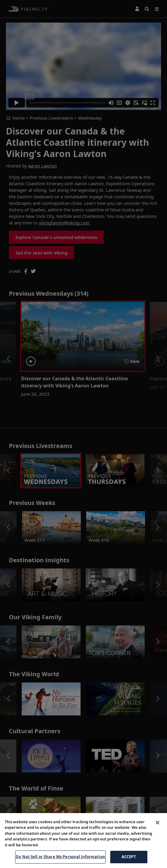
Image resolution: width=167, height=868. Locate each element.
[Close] (157, 840)
